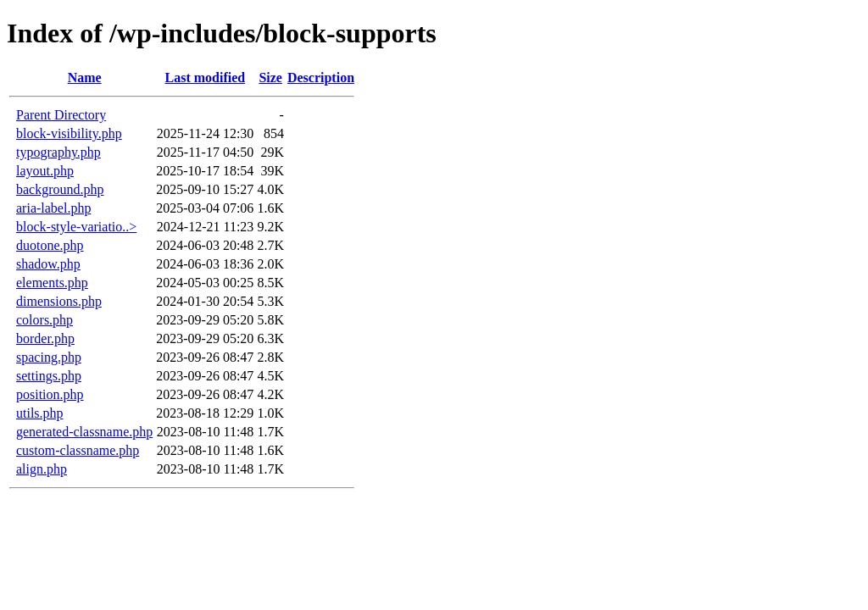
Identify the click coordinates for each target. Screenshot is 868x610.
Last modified (205, 78)
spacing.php (49, 357)
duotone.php (50, 245)
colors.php (45, 320)
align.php (42, 469)
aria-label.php (53, 208)
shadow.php (48, 264)
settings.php (49, 376)
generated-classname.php (84, 432)
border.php (45, 338)
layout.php (45, 171)
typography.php (58, 152)
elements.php (52, 283)
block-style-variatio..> (76, 227)
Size (270, 78)
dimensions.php (59, 301)
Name (85, 78)
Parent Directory (61, 115)
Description (321, 78)
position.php (50, 394)
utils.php (40, 413)
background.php (60, 189)
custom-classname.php (78, 450)
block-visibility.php (69, 133)
